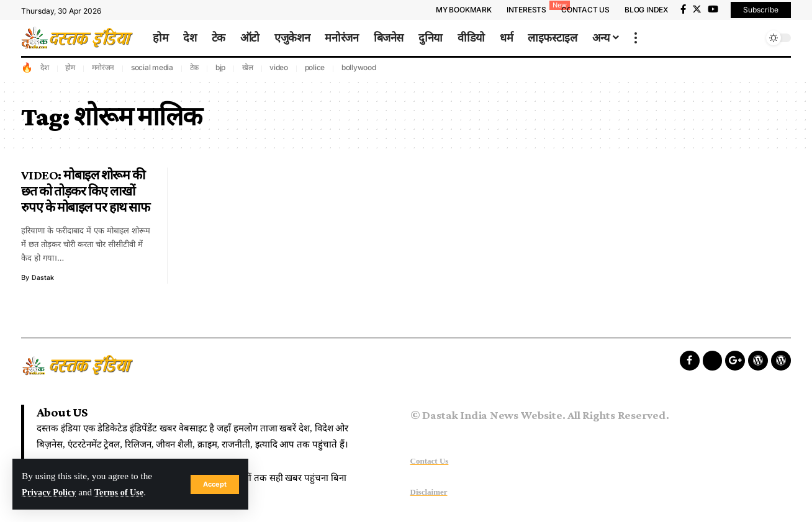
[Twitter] (697, 9)
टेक (195, 67)
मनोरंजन (103, 67)
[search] (751, 38)
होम (70, 67)
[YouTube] (713, 9)
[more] (636, 38)
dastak (43, 277)
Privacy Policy (51, 492)
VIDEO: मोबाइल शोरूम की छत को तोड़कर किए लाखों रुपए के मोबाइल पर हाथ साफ (86, 191)
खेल (248, 67)
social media (152, 67)
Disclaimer (429, 492)
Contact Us (430, 461)
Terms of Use (124, 492)
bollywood (359, 67)
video (279, 67)
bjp (220, 67)
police (315, 67)
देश (45, 67)
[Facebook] (683, 9)
